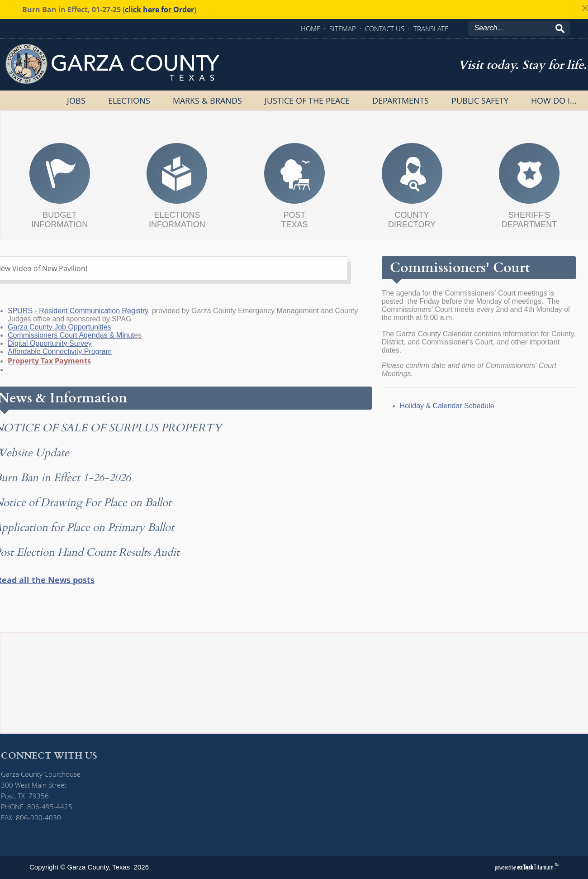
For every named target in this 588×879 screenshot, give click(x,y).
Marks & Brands (207, 100)
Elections (129, 100)
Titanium (536, 867)
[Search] (515, 28)
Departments (401, 100)
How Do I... (554, 100)
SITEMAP (343, 29)
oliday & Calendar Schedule (433, 406)
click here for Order (159, 10)
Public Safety (480, 100)
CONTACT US (385, 29)
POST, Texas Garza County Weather (294, 708)
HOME (311, 29)
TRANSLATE (431, 29)
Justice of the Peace (307, 100)
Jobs (76, 100)
